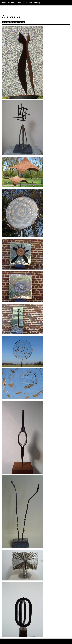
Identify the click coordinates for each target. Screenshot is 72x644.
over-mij (37, 3)
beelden (21, 3)
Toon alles (6, 22)
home (4, 3)
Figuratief (14, 22)
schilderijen (12, 3)
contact (29, 3)
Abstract (22, 22)
